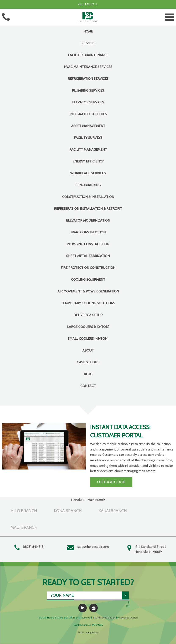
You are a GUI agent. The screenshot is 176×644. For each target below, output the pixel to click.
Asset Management (88, 126)
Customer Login (111, 482)
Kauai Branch (113, 511)
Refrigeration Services (88, 79)
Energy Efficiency (88, 161)
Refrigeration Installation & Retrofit (88, 209)
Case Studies (88, 362)
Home (88, 31)
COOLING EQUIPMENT (88, 279)
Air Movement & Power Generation (88, 291)
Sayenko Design (129, 618)
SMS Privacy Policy (88, 632)
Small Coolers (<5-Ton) (88, 339)
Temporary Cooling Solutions (88, 303)
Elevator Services (88, 102)
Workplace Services (88, 173)
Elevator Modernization (88, 220)
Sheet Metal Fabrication (88, 256)
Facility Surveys (88, 138)
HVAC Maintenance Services (88, 67)
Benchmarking (88, 185)
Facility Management (88, 149)
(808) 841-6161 (34, 547)
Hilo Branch (24, 511)
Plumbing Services (88, 90)
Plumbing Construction (88, 244)
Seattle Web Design (104, 618)
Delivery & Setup (88, 315)
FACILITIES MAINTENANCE (88, 55)
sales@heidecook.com (93, 547)
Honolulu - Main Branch (88, 500)
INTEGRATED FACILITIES (88, 114)
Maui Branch (24, 527)
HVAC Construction (88, 232)
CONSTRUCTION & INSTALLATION (88, 197)
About (88, 350)
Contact (88, 386)
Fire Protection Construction (88, 268)
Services (88, 43)
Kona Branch (68, 511)
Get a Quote (88, 4)
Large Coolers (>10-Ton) (88, 327)
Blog (88, 374)
